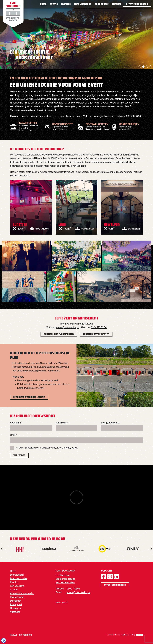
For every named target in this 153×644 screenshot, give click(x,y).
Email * (14, 435)
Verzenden (19, 456)
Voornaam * (16, 423)
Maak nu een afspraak (22, 116)
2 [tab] (143, 67)
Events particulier (19, 579)
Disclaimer (15, 601)
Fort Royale (102, 4)
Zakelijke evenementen (96, 334)
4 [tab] (150, 67)
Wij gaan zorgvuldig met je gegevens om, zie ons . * (47, 448)
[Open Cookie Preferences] (4, 640)
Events (54, 4)
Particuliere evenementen (59, 334)
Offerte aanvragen (137, 4)
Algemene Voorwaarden (22, 593)
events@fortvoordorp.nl (105, 116)
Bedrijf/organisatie (110, 423)
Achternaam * (62, 423)
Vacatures (15, 612)
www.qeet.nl (61, 602)
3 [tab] (147, 67)
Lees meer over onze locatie (29, 397)
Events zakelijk (17, 575)
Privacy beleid (17, 597)
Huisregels (15, 608)
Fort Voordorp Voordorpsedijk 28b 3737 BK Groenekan (65, 579)
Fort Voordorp (83, 4)
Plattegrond (16, 605)
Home (43, 4)
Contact (117, 4)
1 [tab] (140, 67)
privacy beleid (71, 448)
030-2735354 (73, 589)
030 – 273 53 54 (99, 328)
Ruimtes (66, 4)
